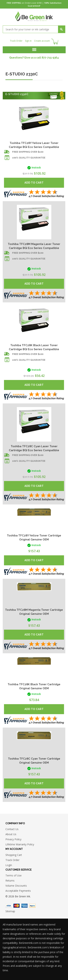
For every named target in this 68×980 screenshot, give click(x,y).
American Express (24, 906)
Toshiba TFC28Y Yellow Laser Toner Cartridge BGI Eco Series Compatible (34, 145)
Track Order (16, 41)
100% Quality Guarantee (29, 158)
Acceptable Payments (18, 891)
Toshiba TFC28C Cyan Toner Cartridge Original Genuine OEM (34, 761)
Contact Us (12, 829)
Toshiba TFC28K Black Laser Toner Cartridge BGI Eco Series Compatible (34, 347)
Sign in (28, 41)
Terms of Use (14, 875)
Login (9, 865)
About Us (11, 834)
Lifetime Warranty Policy (20, 844)
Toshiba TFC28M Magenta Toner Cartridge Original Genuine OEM (34, 612)
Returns (10, 881)
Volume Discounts (16, 886)
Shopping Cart (14, 855)
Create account (42, 41)
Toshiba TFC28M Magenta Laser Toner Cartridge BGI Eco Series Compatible (34, 246)
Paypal (32, 906)
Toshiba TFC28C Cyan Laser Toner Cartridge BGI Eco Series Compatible (34, 448)
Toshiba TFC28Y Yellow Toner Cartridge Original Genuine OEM (34, 538)
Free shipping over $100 (28, 152)
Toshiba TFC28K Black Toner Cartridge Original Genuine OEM (34, 686)
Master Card (17, 906)
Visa (9, 906)
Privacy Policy (13, 839)
